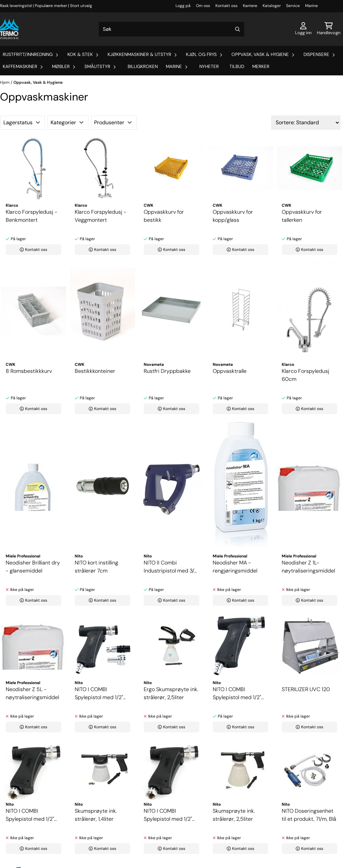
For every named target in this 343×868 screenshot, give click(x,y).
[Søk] (171, 29)
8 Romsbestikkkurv (29, 371)
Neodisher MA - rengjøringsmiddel (235, 567)
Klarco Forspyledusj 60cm (305, 375)
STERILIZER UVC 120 (306, 689)
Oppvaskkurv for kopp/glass (233, 216)
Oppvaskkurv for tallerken (302, 216)
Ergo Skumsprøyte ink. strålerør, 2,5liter (171, 693)
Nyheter (209, 66)
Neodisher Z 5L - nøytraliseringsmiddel (32, 693)
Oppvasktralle (230, 371)
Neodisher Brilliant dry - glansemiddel (33, 567)
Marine (312, 6)
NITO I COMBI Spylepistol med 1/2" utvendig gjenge (168, 815)
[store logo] (9, 29)
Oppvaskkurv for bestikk (164, 216)
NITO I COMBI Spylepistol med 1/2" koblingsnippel (237, 694)
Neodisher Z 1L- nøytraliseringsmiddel (308, 567)
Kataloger (272, 6)
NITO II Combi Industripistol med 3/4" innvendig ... (171, 567)
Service (293, 6)
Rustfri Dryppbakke (167, 371)
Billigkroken (143, 66)
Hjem (5, 82)
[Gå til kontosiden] (303, 29)
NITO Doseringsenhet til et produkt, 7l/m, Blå (309, 815)
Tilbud (237, 66)
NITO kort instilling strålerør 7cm (96, 567)
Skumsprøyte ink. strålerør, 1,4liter (96, 815)
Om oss (203, 6)
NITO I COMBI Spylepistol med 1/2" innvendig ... (30, 815)
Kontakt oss (226, 6)
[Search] (237, 29)
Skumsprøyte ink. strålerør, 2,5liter (234, 815)
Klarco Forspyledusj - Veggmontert (100, 216)
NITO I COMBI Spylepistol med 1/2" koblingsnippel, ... (99, 694)
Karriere (250, 6)
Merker (261, 66)
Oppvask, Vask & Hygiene (38, 82)
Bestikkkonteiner (95, 371)
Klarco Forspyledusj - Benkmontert (31, 216)
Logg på (183, 6)
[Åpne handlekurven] (329, 29)
